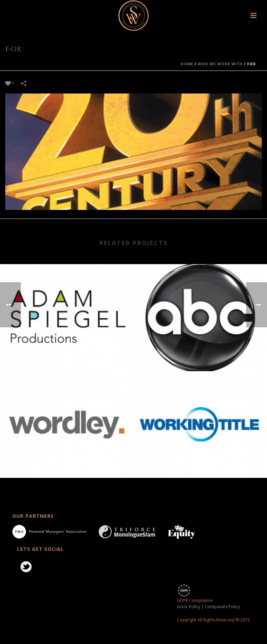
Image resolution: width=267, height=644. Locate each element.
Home (187, 64)
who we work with (220, 64)
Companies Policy (222, 607)
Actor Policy (189, 607)
